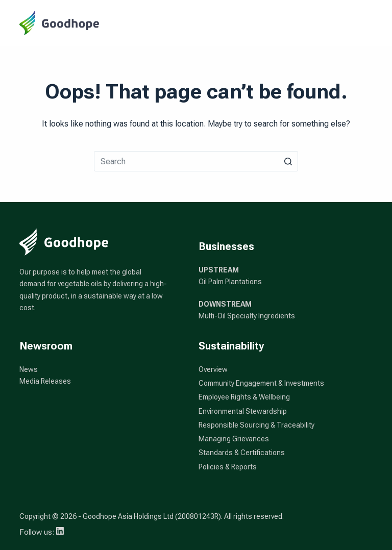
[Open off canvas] (368, 23)
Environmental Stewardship (243, 411)
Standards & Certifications (242, 453)
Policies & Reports (228, 467)
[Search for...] (196, 161)
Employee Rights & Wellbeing (244, 397)
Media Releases (45, 381)
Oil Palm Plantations (230, 282)
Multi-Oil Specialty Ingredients (247, 316)
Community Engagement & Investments (261, 383)
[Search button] (288, 161)
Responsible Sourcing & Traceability (256, 425)
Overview (213, 369)
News (29, 369)
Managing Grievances (234, 439)
